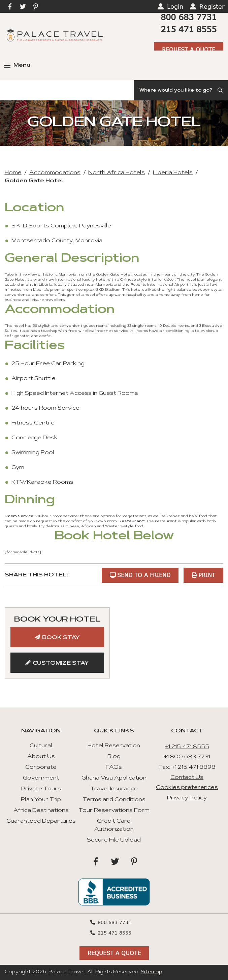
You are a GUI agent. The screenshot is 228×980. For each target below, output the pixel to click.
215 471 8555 (189, 29)
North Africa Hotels (117, 173)
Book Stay (61, 638)
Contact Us (187, 778)
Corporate (41, 767)
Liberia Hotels (173, 173)
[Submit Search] (221, 90)
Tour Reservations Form (114, 811)
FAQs (114, 767)
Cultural (41, 746)
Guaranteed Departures (41, 821)
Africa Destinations (41, 811)
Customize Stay (61, 663)
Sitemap (152, 972)
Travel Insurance (114, 789)
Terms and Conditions (114, 800)
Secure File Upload (114, 840)
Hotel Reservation (114, 746)
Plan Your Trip (41, 800)
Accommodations (55, 173)
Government (41, 778)
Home (13, 173)
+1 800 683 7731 (187, 757)
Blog (114, 757)
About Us (41, 757)
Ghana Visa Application (114, 778)
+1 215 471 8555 (187, 747)
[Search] (181, 90)
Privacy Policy (187, 798)
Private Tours (41, 789)
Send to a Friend (143, 575)
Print (207, 575)
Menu (17, 65)
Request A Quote (189, 49)
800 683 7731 (189, 17)
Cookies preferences (187, 788)
